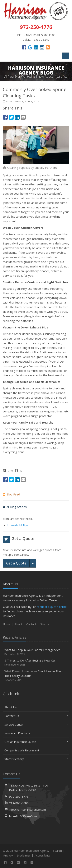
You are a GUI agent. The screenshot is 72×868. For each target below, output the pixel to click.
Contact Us (36, 716)
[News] (48, 47)
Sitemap (45, 624)
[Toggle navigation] (65, 56)
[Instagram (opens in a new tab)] (42, 47)
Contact (31, 624)
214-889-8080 (19, 803)
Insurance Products (36, 733)
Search (57, 851)
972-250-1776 (19, 796)
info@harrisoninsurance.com (27, 810)
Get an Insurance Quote (36, 742)
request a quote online (52, 607)
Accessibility (43, 855)
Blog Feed (11, 494)
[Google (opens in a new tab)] (30, 47)
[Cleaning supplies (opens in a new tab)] (19, 168)
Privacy (8, 855)
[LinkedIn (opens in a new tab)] (36, 47)
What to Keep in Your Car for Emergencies (36, 652)
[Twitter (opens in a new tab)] (11, 117)
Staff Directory (36, 759)
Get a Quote (16, 563)
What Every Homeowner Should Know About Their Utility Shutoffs (36, 676)
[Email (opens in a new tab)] (23, 117)
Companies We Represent (36, 750)
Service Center (36, 724)
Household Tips (18, 525)
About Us (36, 707)
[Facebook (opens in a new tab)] (24, 47)
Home (7, 624)
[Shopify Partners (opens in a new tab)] (46, 168)
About (19, 624)
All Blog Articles (15, 507)
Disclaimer (24, 855)
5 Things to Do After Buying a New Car (36, 663)
